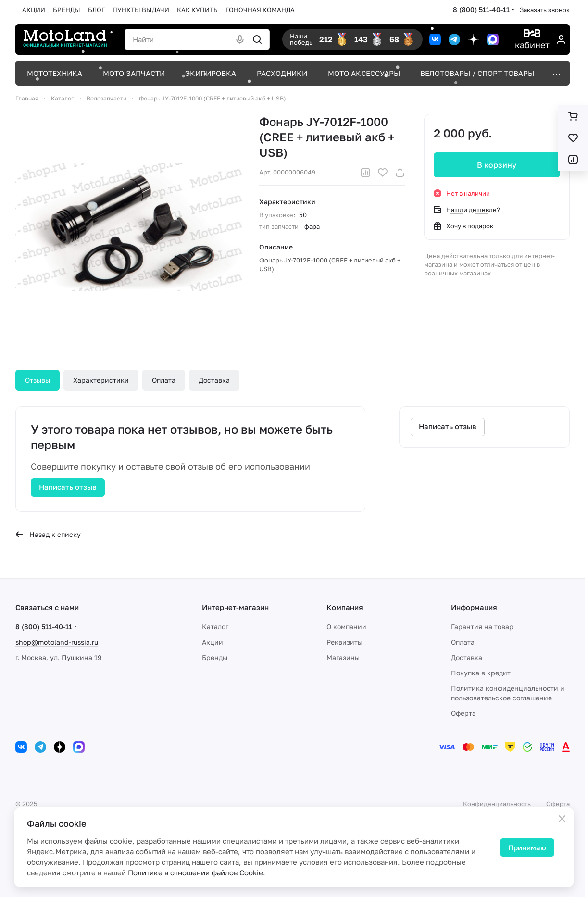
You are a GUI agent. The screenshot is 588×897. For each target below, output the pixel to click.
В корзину (497, 165)
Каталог (215, 627)
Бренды (215, 657)
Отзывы (38, 380)
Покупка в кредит (481, 673)
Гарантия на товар (482, 627)
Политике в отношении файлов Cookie (195, 872)
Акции (213, 642)
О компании (346, 627)
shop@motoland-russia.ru (57, 642)
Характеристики (101, 380)
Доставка (214, 380)
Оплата (164, 380)
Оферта (463, 713)
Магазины (343, 657)
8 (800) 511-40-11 (481, 9)
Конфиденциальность (497, 804)
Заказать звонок (545, 10)
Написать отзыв (68, 487)
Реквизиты (344, 642)
